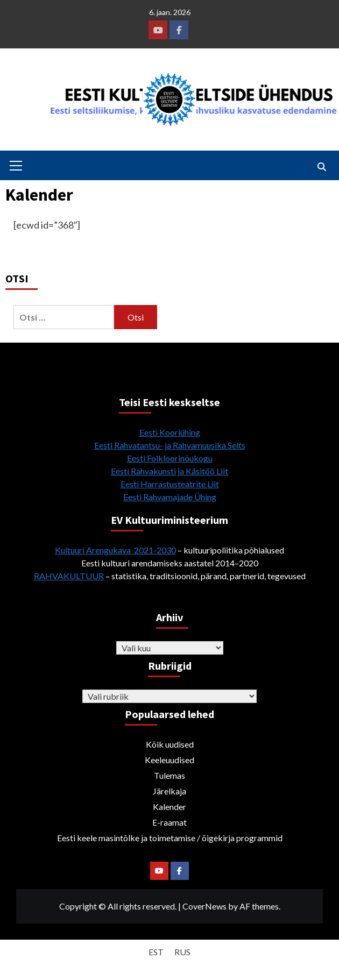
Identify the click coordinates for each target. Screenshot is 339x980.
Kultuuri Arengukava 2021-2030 (115, 550)
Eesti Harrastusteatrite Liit (170, 484)
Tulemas (169, 775)
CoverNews (204, 906)
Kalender (169, 807)
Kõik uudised (170, 744)
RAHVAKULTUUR (69, 576)
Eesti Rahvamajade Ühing (170, 497)
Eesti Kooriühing (170, 432)
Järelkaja (169, 791)
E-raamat (169, 822)
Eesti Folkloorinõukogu (170, 458)
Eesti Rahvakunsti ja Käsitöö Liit (169, 471)
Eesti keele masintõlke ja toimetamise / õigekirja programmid (170, 838)
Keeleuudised (169, 760)
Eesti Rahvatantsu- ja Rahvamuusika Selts (170, 445)
